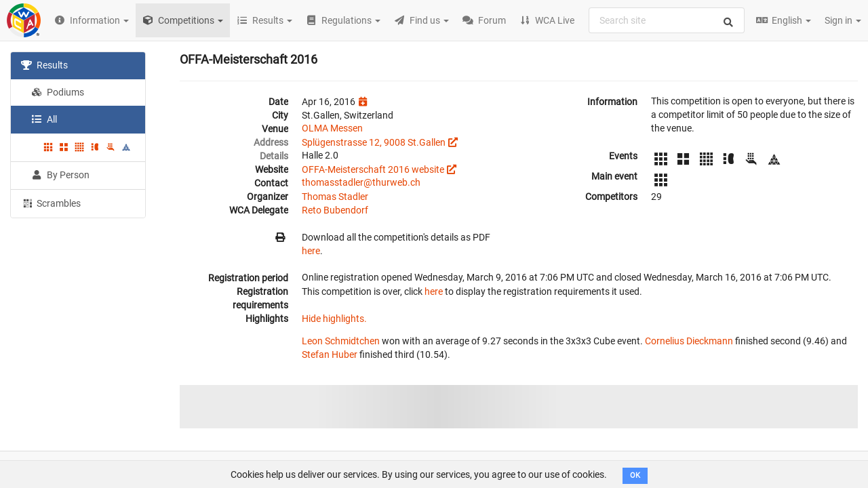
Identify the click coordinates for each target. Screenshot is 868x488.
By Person (60, 175)
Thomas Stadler (335, 197)
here (311, 251)
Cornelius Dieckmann (689, 341)
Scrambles (51, 203)
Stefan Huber (330, 354)
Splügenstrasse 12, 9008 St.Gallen (374, 142)
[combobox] (667, 20)
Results (44, 65)
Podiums (58, 92)
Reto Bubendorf (335, 210)
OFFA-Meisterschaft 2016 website (373, 169)
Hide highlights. (334, 319)
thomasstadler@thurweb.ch (361, 182)
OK (635, 475)
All (44, 119)
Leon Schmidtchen (341, 341)
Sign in (843, 20)
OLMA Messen (332, 128)
